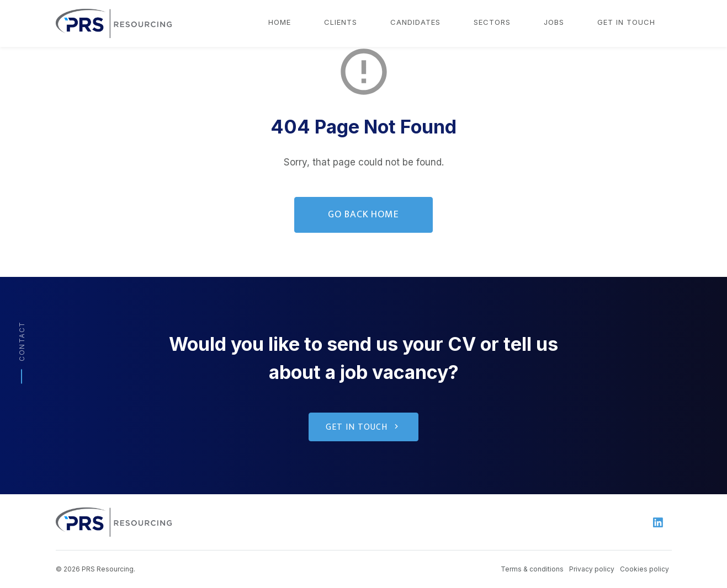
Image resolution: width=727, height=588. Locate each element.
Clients (341, 22)
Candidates (415, 22)
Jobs (554, 22)
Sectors (492, 22)
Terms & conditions (532, 569)
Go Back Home (364, 215)
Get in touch (626, 22)
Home (280, 22)
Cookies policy (644, 569)
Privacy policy (592, 569)
